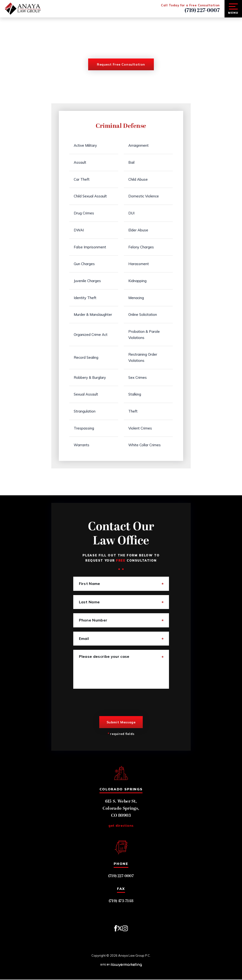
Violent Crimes (140, 429)
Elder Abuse (138, 230)
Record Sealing (86, 358)
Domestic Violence (144, 196)
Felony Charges (141, 247)
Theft (133, 412)
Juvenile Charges (88, 281)
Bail (132, 162)
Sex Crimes (138, 378)
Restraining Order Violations (143, 358)
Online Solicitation (143, 315)
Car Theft (82, 179)
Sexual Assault (86, 395)
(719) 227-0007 (202, 10)
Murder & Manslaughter (93, 315)
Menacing (136, 298)
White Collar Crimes (145, 446)
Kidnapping (138, 281)
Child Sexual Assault (91, 196)
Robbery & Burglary (90, 378)
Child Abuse (138, 179)
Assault (80, 162)
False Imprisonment (90, 247)
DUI (132, 213)
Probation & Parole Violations (144, 335)
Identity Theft (85, 298)
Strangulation (85, 412)
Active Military (86, 146)
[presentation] (109, 703)
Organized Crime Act (91, 335)
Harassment (139, 264)
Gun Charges (84, 264)
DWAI (79, 230)
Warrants (82, 446)
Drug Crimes (84, 213)
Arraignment (139, 146)
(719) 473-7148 (121, 901)
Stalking (135, 395)
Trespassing (84, 429)
